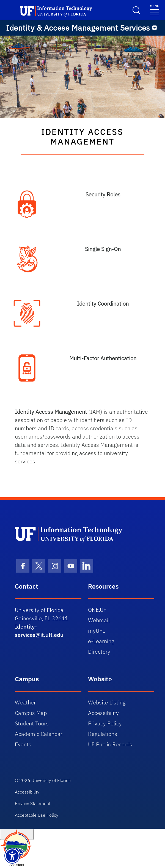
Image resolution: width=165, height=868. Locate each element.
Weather (25, 702)
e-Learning (101, 641)
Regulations (103, 734)
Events (23, 744)
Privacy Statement (33, 803)
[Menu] (155, 28)
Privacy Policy (105, 723)
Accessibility (103, 713)
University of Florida (51, 780)
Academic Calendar (39, 734)
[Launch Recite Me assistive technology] (12, 856)
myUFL (97, 631)
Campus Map (31, 713)
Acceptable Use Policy (37, 815)
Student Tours (32, 723)
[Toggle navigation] (155, 10)
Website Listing (107, 702)
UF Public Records (110, 744)
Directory (99, 652)
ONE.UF (97, 610)
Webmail (99, 620)
